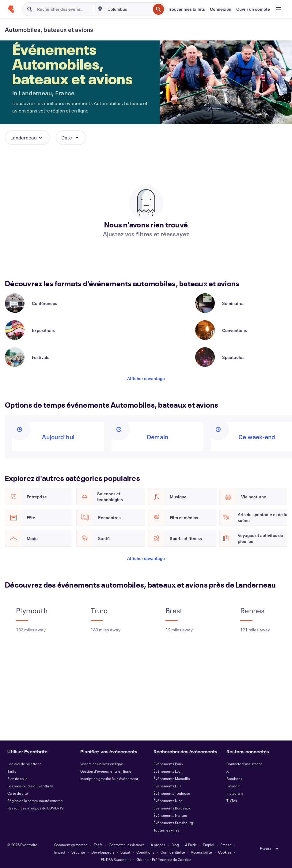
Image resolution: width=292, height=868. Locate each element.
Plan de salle (17, 779)
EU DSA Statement (116, 859)
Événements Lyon (168, 771)
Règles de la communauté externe (35, 801)
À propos (158, 845)
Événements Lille (168, 786)
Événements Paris (168, 764)
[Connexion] (221, 9)
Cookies (225, 852)
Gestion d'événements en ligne (106, 771)
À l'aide (191, 845)
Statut (125, 852)
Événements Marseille (172, 779)
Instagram (235, 793)
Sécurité (78, 852)
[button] (27, 138)
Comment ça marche (71, 845)
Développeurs (103, 852)
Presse (226, 845)
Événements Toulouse (172, 793)
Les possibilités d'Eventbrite (30, 786)
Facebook (234, 779)
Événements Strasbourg (173, 823)
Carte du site (18, 793)
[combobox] (128, 9)
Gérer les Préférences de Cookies (164, 859)
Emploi (209, 845)
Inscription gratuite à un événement (109, 779)
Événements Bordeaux (172, 808)
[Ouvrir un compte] (253, 9)
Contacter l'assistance (245, 764)
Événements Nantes (170, 815)
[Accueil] (11, 9)
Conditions (145, 852)
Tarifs (12, 771)
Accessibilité (201, 852)
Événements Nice (168, 801)
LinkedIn (233, 786)
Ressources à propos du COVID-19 (35, 808)
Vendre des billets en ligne (102, 764)
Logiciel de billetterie (25, 764)
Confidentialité (173, 852)
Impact (60, 852)
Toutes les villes (167, 830)
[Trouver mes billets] (186, 9)
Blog (175, 845)
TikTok (232, 801)
